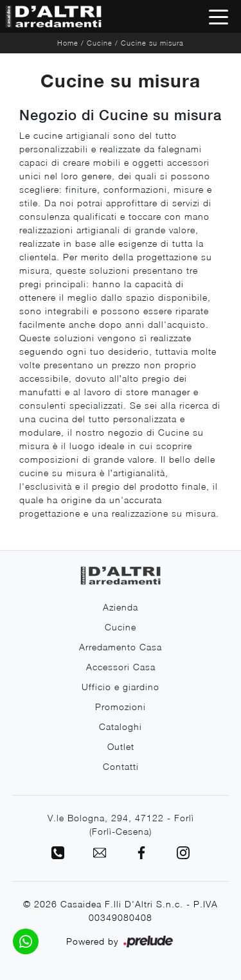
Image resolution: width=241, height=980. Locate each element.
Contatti (121, 766)
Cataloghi (121, 726)
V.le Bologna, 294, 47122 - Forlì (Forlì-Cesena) (121, 824)
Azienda (121, 607)
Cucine (100, 43)
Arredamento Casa (121, 647)
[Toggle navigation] (219, 16)
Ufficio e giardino (121, 687)
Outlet (121, 746)
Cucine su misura (152, 43)
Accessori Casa (121, 667)
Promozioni (121, 707)
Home (68, 43)
